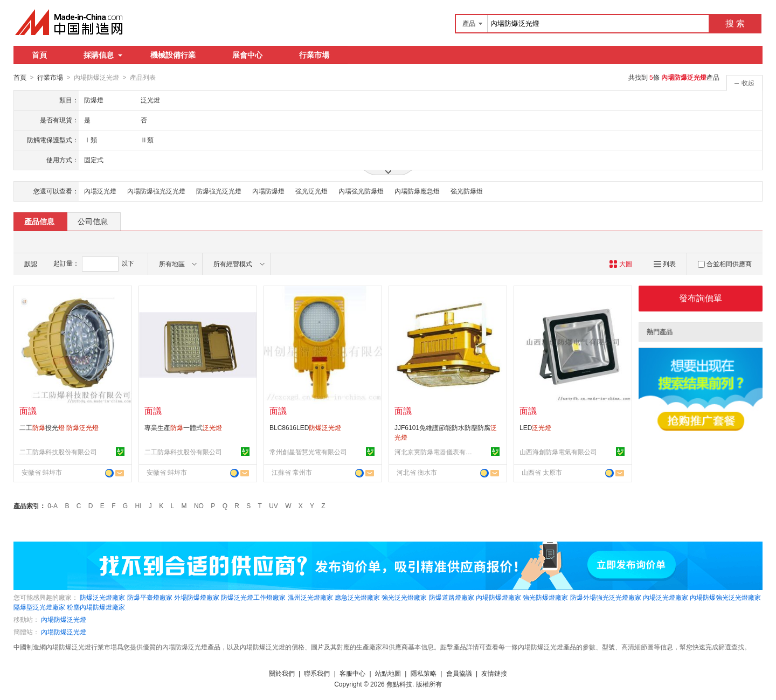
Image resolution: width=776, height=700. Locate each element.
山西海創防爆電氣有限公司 (558, 452)
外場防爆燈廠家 (197, 597)
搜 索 (735, 23)
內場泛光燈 (100, 191)
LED (535, 427)
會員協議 (459, 673)
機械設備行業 (173, 55)
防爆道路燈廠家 (452, 597)
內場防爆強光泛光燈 (156, 191)
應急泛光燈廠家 (357, 597)
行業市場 (314, 55)
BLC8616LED (305, 427)
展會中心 (247, 55)
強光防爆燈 (467, 191)
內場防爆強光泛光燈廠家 (725, 597)
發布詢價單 (701, 298)
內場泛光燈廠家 (666, 597)
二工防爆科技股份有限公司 (58, 452)
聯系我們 (317, 673)
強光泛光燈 (311, 191)
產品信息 (39, 221)
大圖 (621, 264)
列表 (665, 264)
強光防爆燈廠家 (545, 597)
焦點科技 (399, 684)
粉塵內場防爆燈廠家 (96, 607)
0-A (53, 505)
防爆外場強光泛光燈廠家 (606, 597)
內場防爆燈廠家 (498, 597)
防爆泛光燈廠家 (102, 597)
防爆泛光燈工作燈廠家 (253, 597)
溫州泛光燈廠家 (310, 597)
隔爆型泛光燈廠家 (39, 607)
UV (273, 505)
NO (199, 505)
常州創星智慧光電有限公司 (308, 452)
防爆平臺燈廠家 (150, 597)
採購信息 (103, 55)
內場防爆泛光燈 (64, 619)
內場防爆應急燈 (417, 191)
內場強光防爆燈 (361, 191)
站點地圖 (388, 673)
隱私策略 (424, 673)
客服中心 (352, 673)
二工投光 (59, 427)
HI (138, 505)
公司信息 (93, 221)
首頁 (39, 55)
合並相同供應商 (725, 264)
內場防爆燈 (268, 191)
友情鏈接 (494, 673)
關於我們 (282, 673)
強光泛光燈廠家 (404, 597)
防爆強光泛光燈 (219, 191)
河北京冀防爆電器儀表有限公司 (435, 452)
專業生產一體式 (183, 427)
